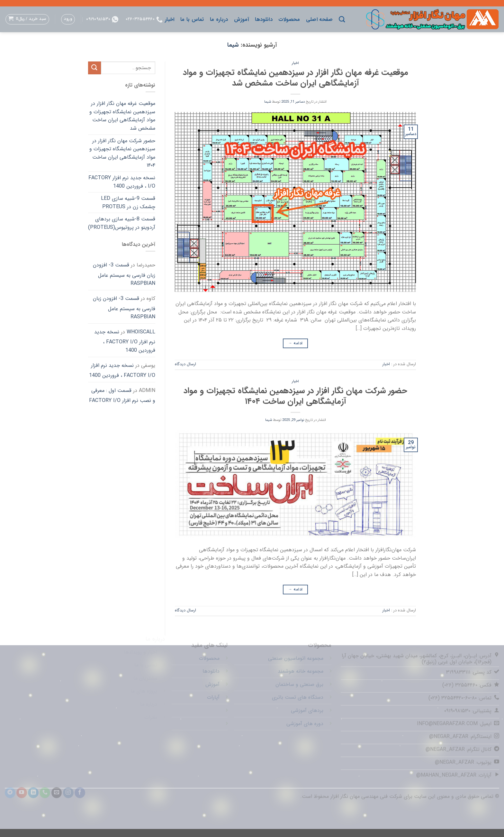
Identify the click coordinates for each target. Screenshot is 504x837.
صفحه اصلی (319, 19)
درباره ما (219, 19)
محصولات (289, 19)
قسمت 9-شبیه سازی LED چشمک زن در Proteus (128, 203)
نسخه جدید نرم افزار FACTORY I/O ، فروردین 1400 (122, 182)
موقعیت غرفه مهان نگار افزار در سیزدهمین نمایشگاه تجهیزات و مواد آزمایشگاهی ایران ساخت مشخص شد (296, 78)
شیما (233, 45)
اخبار (170, 19)
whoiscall (141, 332)
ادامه (296, 343)
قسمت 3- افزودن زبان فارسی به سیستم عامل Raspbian (124, 274)
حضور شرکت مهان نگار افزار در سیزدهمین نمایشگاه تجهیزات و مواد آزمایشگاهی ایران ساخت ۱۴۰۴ (295, 396)
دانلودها (264, 19)
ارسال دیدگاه (185, 364)
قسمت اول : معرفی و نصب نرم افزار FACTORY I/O (122, 396)
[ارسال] (94, 68)
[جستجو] (342, 19)
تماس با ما (192, 19)
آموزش (242, 19)
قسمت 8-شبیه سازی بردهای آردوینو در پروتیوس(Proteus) (122, 223)
